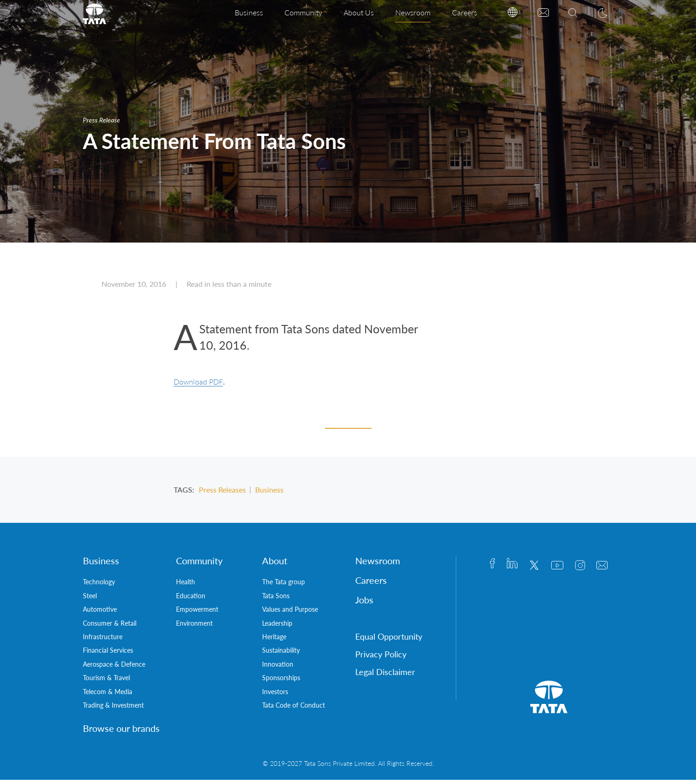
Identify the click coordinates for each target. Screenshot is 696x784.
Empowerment (197, 613)
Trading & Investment (113, 709)
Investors (275, 696)
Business (249, 12)
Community (303, 12)
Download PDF (198, 386)
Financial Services (108, 654)
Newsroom (413, 12)
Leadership (277, 627)
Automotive (100, 613)
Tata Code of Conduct (294, 709)
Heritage (274, 641)
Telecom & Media (108, 696)
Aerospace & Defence (114, 668)
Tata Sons (276, 600)
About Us (359, 12)
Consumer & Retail (110, 627)
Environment (194, 627)
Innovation (278, 668)
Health (186, 586)
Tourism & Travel (106, 682)
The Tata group (284, 586)
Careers (465, 12)
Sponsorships (281, 682)
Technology (99, 586)
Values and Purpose (290, 613)
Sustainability (281, 654)
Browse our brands (121, 732)
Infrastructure (103, 641)
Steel (90, 600)
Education (191, 600)
